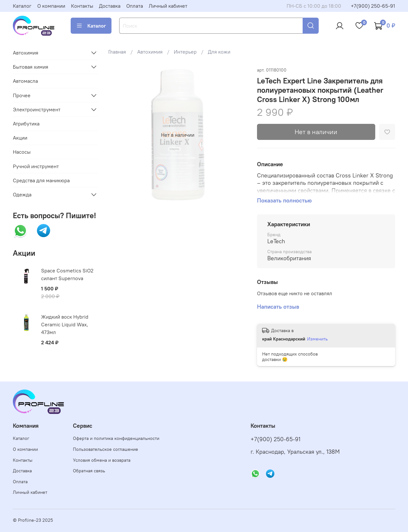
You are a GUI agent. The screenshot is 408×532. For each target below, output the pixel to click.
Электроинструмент (37, 109)
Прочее (22, 95)
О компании (51, 6)
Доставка (110, 6)
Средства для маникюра (41, 180)
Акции (20, 138)
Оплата (135, 6)
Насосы (22, 152)
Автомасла (25, 81)
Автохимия (150, 52)
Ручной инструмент (36, 166)
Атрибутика (26, 124)
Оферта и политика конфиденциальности (116, 438)
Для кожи (219, 52)
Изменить (317, 339)
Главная (117, 52)
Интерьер (185, 52)
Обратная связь (89, 471)
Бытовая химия (31, 67)
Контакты (82, 6)
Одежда (22, 194)
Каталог (22, 6)
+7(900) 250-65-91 (373, 6)
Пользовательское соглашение (106, 449)
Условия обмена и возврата (102, 460)
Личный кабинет (168, 6)
